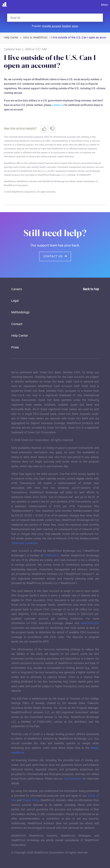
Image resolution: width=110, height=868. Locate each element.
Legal (15, 301)
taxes (75, 26)
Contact (17, 324)
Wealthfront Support (11, 38)
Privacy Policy (30, 800)
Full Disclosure (73, 779)
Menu (105, 5)
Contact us (55, 256)
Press (15, 348)
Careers (17, 289)
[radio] (44, 129)
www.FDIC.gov (90, 623)
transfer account (52, 26)
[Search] (50, 18)
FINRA (48, 556)
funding (66, 26)
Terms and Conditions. (25, 543)
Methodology (20, 312)
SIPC (56, 556)
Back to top (91, 289)
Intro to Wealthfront (35, 38)
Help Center (20, 336)
